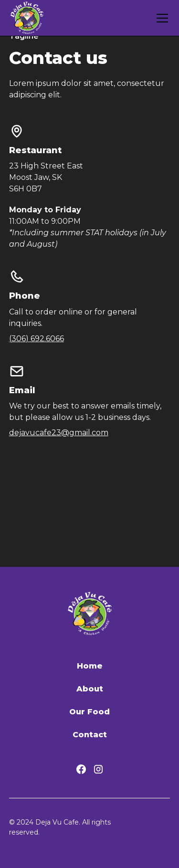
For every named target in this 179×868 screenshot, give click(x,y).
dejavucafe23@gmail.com (59, 433)
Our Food (89, 712)
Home (90, 666)
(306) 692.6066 (37, 339)
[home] (27, 18)
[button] (160, 18)
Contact (90, 735)
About (90, 689)
